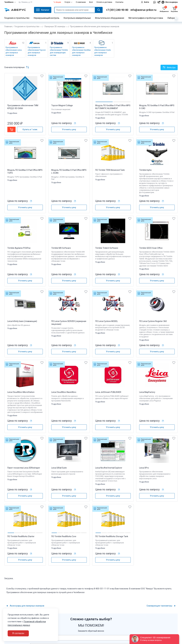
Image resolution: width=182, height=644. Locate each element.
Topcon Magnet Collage (62, 105)
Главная (8, 26)
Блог (91, 2)
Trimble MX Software (61, 248)
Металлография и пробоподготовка (146, 18)
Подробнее (12, 113)
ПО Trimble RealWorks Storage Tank (112, 536)
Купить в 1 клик (30, 129)
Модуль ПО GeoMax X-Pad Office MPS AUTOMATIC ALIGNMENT (113, 107)
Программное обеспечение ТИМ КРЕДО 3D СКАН (23, 107)
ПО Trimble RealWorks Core (64, 536)
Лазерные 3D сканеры (55, 26)
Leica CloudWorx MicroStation (21, 392)
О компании (81, 2)
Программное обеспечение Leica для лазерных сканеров (14, 51)
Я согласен (18, 633)
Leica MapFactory (147, 392)
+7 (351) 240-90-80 (117, 10)
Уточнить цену (69, 129)
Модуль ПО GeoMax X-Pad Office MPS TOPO (25, 171)
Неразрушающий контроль (47, 18)
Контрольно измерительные (77, 18)
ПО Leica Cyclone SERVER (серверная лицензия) (69, 323)
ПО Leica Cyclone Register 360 (153, 321)
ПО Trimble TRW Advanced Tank (110, 170)
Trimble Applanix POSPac (19, 248)
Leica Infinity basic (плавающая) (22, 321)
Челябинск (10, 2)
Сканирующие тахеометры (159, 606)
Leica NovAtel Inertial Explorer (109, 468)
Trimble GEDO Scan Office (151, 248)
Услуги (68, 2)
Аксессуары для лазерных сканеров (27, 606)
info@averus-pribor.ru (143, 10)
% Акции (57, 2)
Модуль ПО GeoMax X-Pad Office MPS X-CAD (157, 107)
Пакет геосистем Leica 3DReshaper (24, 468)
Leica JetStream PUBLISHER (108, 392)
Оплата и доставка (104, 2)
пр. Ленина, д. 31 (26, 2)
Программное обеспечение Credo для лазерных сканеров (103, 51)
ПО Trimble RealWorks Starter (21, 536)
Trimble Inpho (145, 170)
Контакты (119, 2)
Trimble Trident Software (107, 248)
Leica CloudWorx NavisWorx (64, 392)
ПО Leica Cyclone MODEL (107, 321)
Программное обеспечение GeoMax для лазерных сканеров (81, 51)
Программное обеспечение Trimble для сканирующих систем (59, 51)
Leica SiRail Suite (59, 468)
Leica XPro (144, 468)
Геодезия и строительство (17, 18)
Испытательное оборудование (110, 18)
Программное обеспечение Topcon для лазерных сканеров (37, 51)
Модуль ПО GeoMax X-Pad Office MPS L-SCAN (69, 171)
